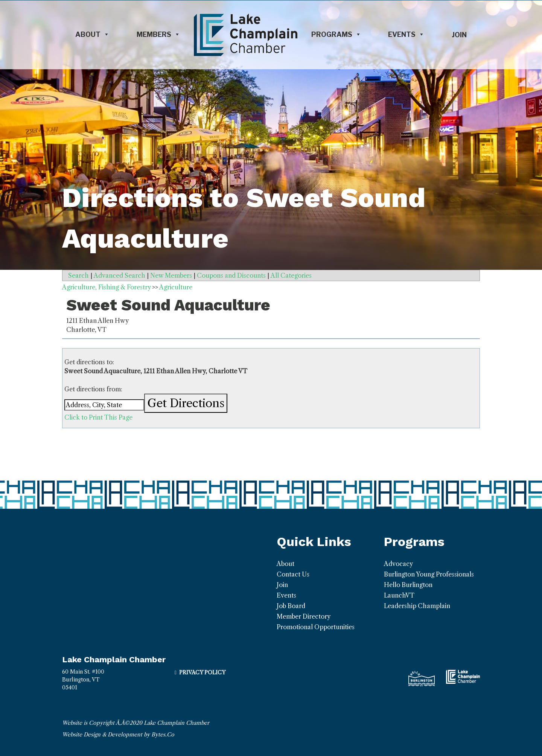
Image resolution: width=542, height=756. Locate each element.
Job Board (291, 606)
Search (78, 275)
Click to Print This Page (98, 417)
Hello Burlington (408, 585)
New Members (171, 275)
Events (406, 35)
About (92, 35)
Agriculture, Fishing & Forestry (106, 287)
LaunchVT (399, 595)
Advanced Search (120, 275)
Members (158, 35)
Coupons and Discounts (231, 275)
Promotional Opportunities (316, 627)
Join (459, 35)
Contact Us (293, 574)
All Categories (291, 275)
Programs (336, 35)
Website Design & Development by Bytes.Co (118, 735)
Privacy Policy (202, 672)
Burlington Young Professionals (429, 574)
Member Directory (304, 616)
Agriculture (176, 287)
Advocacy (398, 564)
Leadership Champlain (417, 606)
